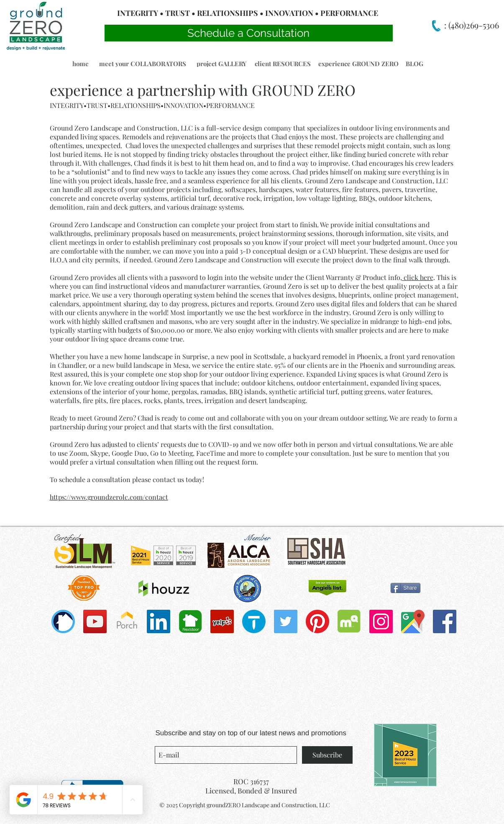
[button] (81, 64)
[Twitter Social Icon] (286, 621)
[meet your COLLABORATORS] (143, 64)
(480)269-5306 (473, 25)
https (57, 497)
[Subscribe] (327, 755)
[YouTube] (95, 621)
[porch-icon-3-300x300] (127, 621)
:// (68, 497)
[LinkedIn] (159, 621)
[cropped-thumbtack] (254, 621)
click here (418, 277)
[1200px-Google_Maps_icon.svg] (413, 621)
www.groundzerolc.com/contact (120, 497)
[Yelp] (222, 621)
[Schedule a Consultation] (249, 33)
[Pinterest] (317, 621)
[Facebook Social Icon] (445, 621)
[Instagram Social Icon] (381, 621)
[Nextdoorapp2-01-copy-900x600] (190, 621)
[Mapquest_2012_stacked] (349, 621)
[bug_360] (63, 621)
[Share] (406, 588)
